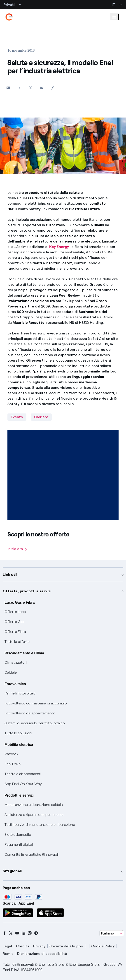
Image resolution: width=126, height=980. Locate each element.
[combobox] (111, 933)
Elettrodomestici (18, 835)
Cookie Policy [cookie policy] (103, 946)
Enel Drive (13, 764)
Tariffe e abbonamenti (23, 774)
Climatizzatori (16, 662)
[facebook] (5, 933)
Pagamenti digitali (19, 844)
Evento (17, 417)
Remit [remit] (8, 954)
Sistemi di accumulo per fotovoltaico (35, 723)
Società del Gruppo (66, 946)
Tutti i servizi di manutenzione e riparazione (40, 825)
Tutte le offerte (17, 642)
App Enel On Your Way (23, 784)
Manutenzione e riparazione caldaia (34, 805)
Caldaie (11, 672)
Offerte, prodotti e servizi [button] (27, 591)
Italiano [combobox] (108, 933)
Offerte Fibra (15, 632)
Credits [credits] (23, 946)
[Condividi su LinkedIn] (41, 88)
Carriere (41, 417)
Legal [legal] (7, 946)
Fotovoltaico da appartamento (30, 713)
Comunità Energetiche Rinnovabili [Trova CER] (32, 854)
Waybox (11, 754)
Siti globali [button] (12, 871)
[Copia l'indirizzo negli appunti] (52, 88)
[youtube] (17, 933)
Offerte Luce (15, 612)
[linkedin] (23, 933)
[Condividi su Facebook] (19, 88)
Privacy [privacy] (39, 946)
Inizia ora (17, 549)
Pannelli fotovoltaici (20, 693)
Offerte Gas (14, 622)
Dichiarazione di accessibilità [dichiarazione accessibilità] (42, 954)
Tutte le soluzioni (18, 733)
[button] (8, 88)
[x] (11, 933)
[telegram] (36, 933)
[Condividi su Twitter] (30, 88)
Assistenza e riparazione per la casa (34, 815)
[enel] (9, 17)
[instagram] (30, 933)
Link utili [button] (10, 575)
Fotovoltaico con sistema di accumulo (36, 703)
